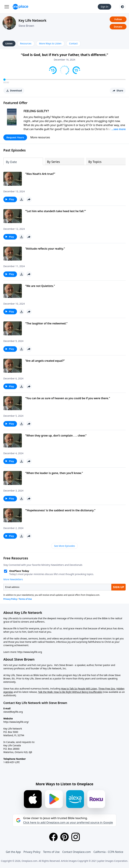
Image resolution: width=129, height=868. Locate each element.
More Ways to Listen (50, 43)
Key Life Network (32, 20)
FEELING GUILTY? (36, 111)
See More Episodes (64, 546)
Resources (26, 43)
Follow (118, 19)
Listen (9, 43)
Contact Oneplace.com (77, 852)
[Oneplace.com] (20, 7)
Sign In (104, 7)
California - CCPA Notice (108, 852)
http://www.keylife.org (30, 652)
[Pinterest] (64, 837)
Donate (118, 27)
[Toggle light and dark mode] (122, 7)
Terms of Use (51, 852)
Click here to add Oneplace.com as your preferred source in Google (68, 822)
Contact (73, 43)
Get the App (13, 852)
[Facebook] (53, 837)
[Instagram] (76, 837)
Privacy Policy (32, 852)
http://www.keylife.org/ (16, 722)
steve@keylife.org (13, 712)
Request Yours (15, 137)
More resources (40, 137)
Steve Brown (26, 26)
